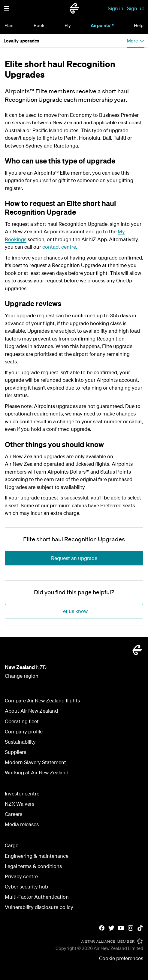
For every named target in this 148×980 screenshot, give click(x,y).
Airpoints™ (102, 25)
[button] (7, 8)
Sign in (116, 8)
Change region (22, 676)
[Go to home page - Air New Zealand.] (74, 8)
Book (39, 25)
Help (139, 25)
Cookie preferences (121, 958)
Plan (9, 25)
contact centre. (60, 247)
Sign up (136, 8)
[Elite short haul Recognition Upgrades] (74, 539)
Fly (68, 25)
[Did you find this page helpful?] (74, 592)
